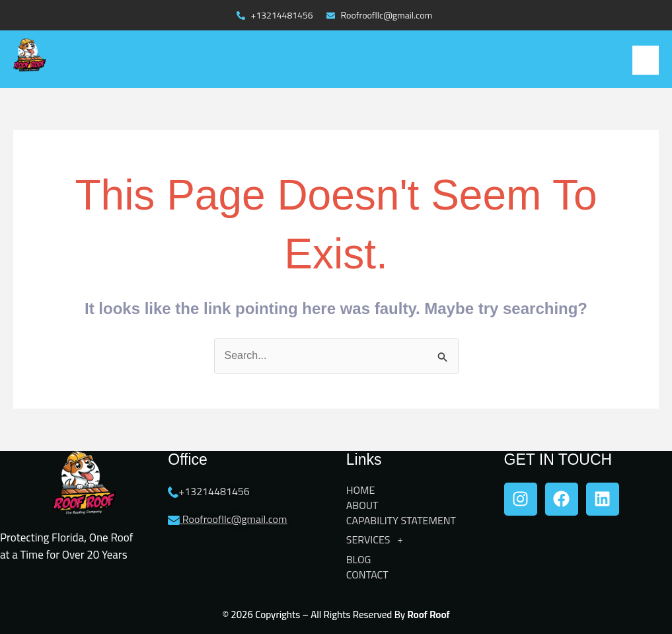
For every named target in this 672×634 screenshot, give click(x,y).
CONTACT (367, 575)
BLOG (359, 560)
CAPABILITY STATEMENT (401, 521)
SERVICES (378, 540)
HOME (361, 490)
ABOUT (362, 505)
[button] (646, 60)
